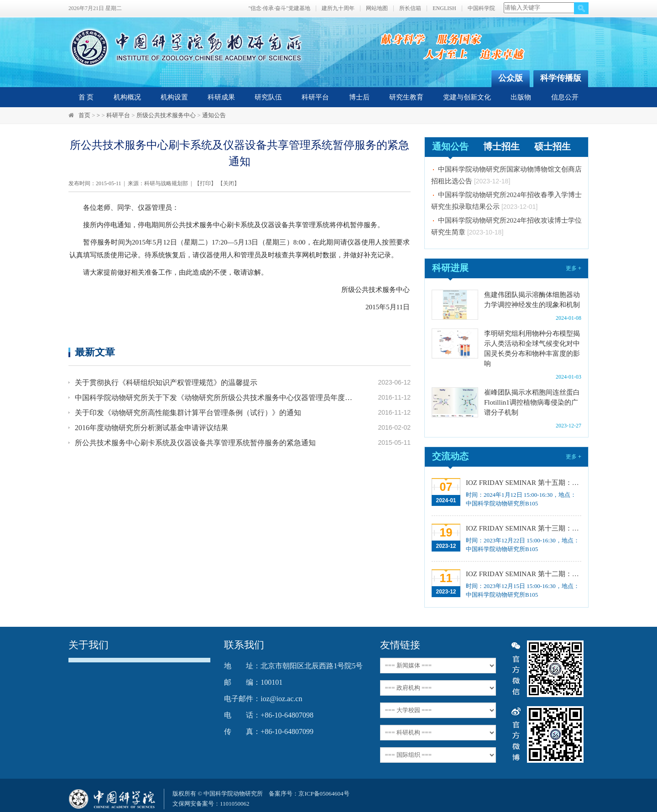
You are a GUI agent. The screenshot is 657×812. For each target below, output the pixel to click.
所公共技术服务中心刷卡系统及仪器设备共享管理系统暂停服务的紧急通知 (195, 443)
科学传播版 (561, 78)
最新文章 (95, 352)
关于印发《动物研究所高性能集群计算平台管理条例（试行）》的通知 (188, 413)
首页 (84, 115)
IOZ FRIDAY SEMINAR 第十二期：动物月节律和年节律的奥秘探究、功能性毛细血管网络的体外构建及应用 (523, 574)
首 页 (86, 97)
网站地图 (377, 8)
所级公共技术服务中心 (166, 115)
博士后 (359, 97)
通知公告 (214, 115)
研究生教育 (406, 97)
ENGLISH (444, 8)
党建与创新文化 (467, 97)
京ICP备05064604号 (324, 794)
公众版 (511, 78)
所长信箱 (410, 8)
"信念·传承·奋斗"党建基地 (279, 8)
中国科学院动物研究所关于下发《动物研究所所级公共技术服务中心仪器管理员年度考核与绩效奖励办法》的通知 (215, 398)
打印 (205, 183)
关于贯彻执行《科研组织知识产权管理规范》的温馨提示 (166, 383)
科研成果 (221, 97)
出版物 (521, 97)
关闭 (229, 183)
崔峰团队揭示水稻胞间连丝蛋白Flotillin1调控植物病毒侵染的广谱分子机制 (532, 402)
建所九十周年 (338, 8)
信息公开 (565, 97)
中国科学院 (481, 8)
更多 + (574, 268)
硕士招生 (553, 146)
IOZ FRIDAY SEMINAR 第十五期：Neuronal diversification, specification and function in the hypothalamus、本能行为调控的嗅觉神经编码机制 (523, 483)
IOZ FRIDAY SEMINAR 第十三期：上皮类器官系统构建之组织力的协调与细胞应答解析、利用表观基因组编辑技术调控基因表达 (523, 528)
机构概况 (127, 97)
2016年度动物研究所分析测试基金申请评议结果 (151, 428)
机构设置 (174, 97)
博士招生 (501, 146)
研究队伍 (268, 97)
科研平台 (315, 97)
